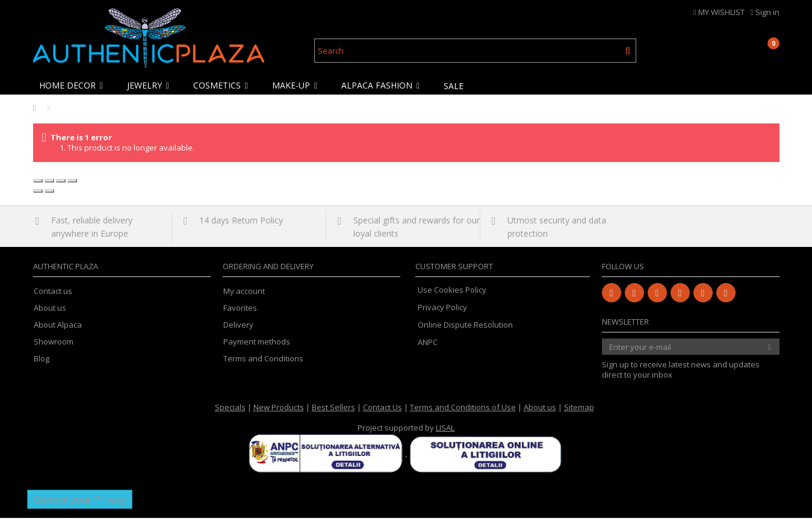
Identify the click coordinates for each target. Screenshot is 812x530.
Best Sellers (333, 419)
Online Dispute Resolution (465, 337)
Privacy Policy (442, 319)
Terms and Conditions (263, 371)
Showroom (54, 354)
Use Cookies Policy (452, 302)
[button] (74, 86)
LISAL (445, 440)
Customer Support (454, 278)
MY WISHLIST (719, 12)
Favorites (240, 320)
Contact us (53, 303)
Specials (230, 419)
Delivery (238, 337)
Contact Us (383, 419)
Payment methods (257, 354)
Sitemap (579, 419)
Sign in (765, 12)
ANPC (428, 354)
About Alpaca (58, 337)
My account (244, 303)
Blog (42, 371)
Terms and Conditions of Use (463, 419)
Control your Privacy (80, 511)
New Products (279, 419)
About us (50, 320)
